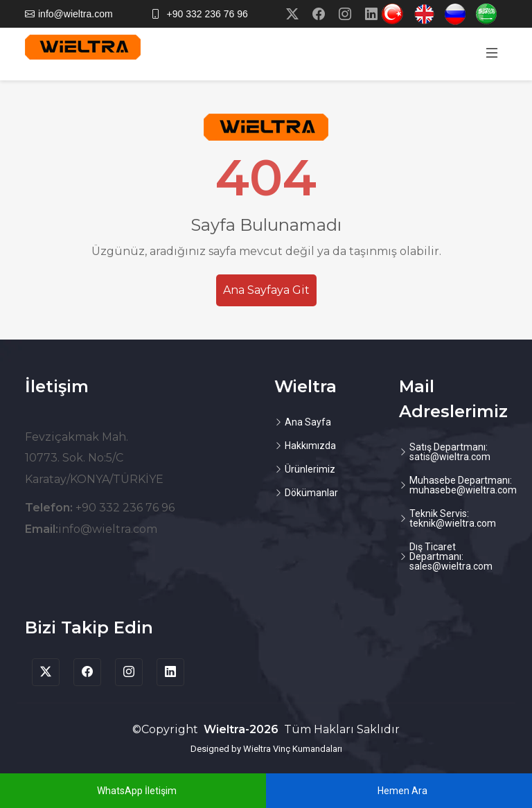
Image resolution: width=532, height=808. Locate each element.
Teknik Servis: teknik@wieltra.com (453, 518)
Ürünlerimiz (310, 469)
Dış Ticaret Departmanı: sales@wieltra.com (451, 556)
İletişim (57, 386)
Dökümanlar (311, 493)
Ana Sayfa (308, 422)
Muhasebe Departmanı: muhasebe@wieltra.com (463, 485)
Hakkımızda (310, 446)
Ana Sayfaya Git (266, 290)
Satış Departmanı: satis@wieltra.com (450, 452)
